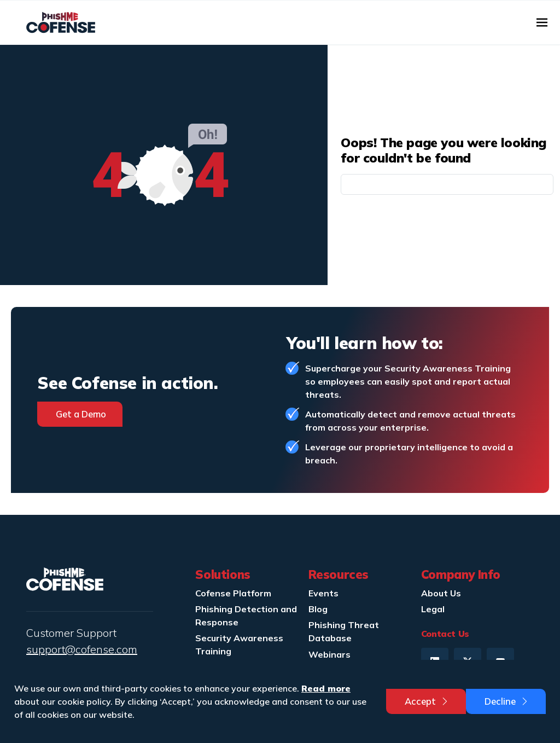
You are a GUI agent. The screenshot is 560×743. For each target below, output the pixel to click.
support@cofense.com (82, 649)
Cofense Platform (233, 593)
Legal (433, 609)
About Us (441, 593)
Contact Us (445, 634)
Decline (507, 701)
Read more (326, 688)
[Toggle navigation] (542, 22)
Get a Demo (81, 414)
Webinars (329, 654)
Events (323, 593)
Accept (427, 701)
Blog (318, 609)
